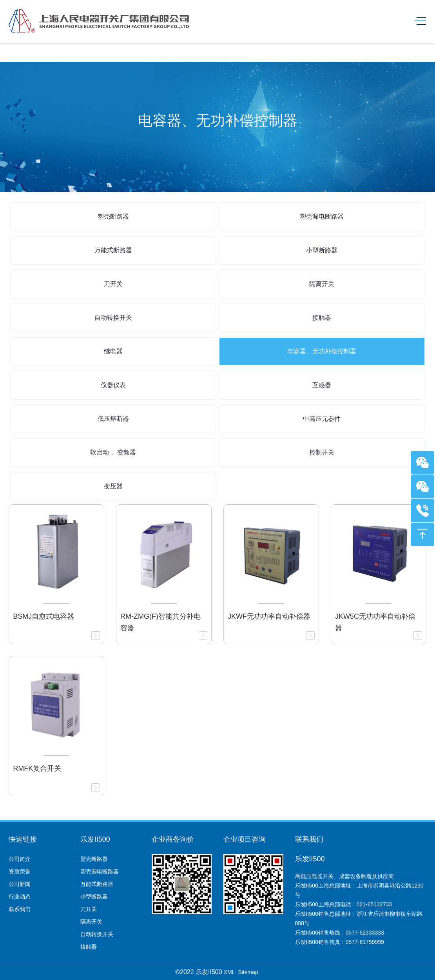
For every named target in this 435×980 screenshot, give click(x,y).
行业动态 (20, 897)
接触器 (322, 318)
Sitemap (248, 972)
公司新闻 (20, 884)
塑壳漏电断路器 (322, 216)
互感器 (322, 385)
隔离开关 (322, 284)
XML (229, 972)
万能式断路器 (113, 250)
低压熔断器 (113, 419)
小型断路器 (322, 250)
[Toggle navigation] (418, 21)
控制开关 (322, 452)
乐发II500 (95, 839)
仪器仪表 (113, 385)
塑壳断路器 (113, 216)
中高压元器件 (322, 419)
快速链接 (23, 839)
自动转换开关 (113, 318)
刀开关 (113, 284)
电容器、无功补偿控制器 (322, 351)
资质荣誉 (20, 871)
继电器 (113, 351)
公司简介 (20, 859)
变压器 (113, 486)
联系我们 (20, 909)
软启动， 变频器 (113, 452)
